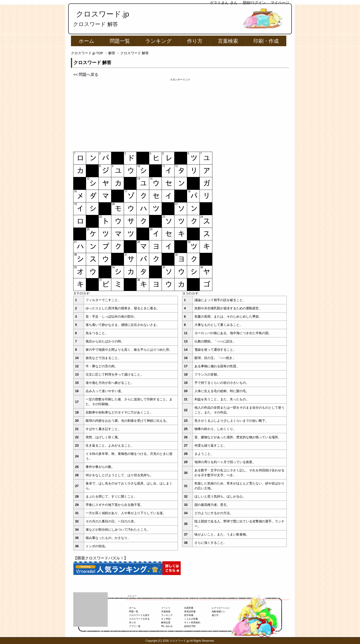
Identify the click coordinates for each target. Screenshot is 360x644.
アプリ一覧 (135, 626)
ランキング (159, 41)
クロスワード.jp (103, 14)
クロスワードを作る (139, 619)
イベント (166, 608)
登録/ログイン (254, 3)
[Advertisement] (180, 114)
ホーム (87, 41)
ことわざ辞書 (191, 619)
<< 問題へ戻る (86, 75)
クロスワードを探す (139, 615)
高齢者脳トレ (219, 611)
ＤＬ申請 (166, 619)
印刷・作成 (266, 41)
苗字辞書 (189, 615)
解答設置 (166, 623)
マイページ (280, 3)
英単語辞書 (190, 611)
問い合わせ (167, 626)
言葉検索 (228, 41)
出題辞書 (189, 608)
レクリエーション (221, 608)
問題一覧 (120, 41)
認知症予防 (190, 626)
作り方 (195, 41)
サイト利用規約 (192, 623)
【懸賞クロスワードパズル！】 (101, 558)
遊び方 (215, 615)
